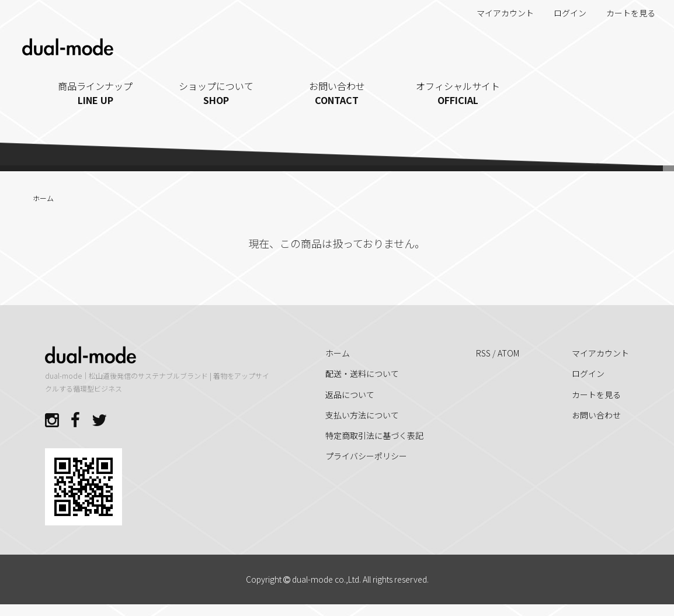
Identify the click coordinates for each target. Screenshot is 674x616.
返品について (350, 394)
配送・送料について (362, 373)
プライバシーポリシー (366, 456)
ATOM (508, 353)
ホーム (43, 198)
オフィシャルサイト (458, 93)
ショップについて (216, 93)
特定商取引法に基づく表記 (374, 435)
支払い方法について (362, 415)
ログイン (564, 13)
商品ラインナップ (95, 93)
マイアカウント (499, 13)
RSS (483, 353)
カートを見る (625, 13)
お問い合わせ (337, 93)
